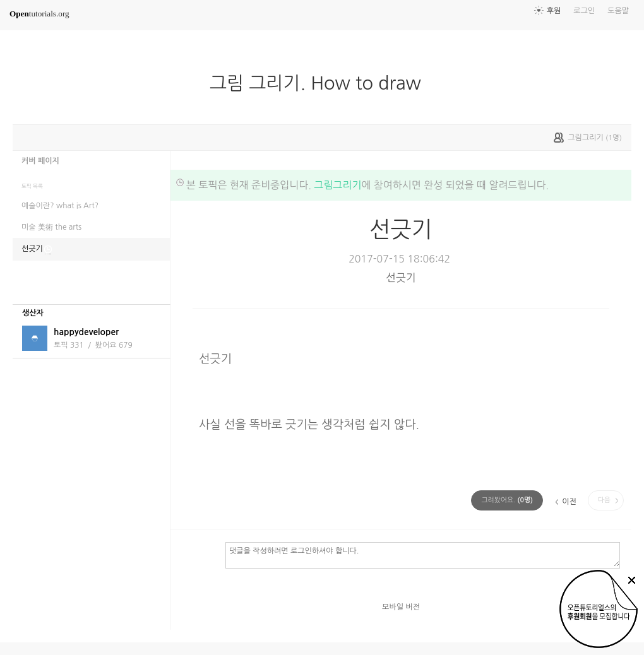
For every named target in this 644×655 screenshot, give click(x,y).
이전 (569, 502)
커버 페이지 (40, 161)
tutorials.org (39, 14)
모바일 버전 (401, 607)
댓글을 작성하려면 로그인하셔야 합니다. (423, 555)
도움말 (618, 11)
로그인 (584, 11)
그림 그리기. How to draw (320, 83)
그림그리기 (337, 185)
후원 (554, 11)
